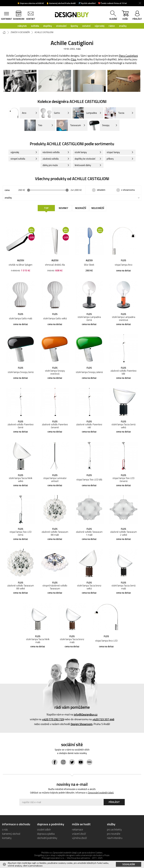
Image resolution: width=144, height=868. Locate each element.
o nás (5, 829)
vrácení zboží (79, 834)
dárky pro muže (50, 165)
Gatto (50, 113)
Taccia (114, 113)
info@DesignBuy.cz (86, 714)
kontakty (7, 838)
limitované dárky (83, 165)
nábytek (22, 26)
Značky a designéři (20, 32)
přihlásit (137, 19)
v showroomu (128, 190)
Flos (74, 59)
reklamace (77, 829)
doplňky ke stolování (85, 159)
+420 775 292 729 (53, 719)
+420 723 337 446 (103, 719)
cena (7, 190)
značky (123, 26)
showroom (19, 19)
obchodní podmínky (47, 838)
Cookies (99, 853)
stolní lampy (81, 152)
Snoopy (99, 125)
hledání (113, 19)
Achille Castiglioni (44, 32)
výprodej (99, 26)
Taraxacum (69, 125)
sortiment (7, 19)
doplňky (48, 26)
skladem (101, 190)
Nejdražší (81, 208)
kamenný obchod (11, 834)
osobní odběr (44, 829)
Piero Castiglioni (128, 56)
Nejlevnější (98, 208)
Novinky (63, 208)
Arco (17, 113)
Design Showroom (81, 724)
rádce (112, 26)
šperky (74, 26)
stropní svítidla (18, 159)
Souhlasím (129, 864)
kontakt (31, 19)
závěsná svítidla (51, 159)
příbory (110, 159)
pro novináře (114, 834)
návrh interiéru (115, 838)
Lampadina (85, 113)
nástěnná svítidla (51, 152)
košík (125, 16)
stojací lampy (113, 152)
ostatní (86, 26)
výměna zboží (79, 838)
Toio (33, 125)
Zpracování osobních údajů (101, 793)
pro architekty (114, 829)
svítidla (35, 26)
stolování (61, 26)
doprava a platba (46, 834)
